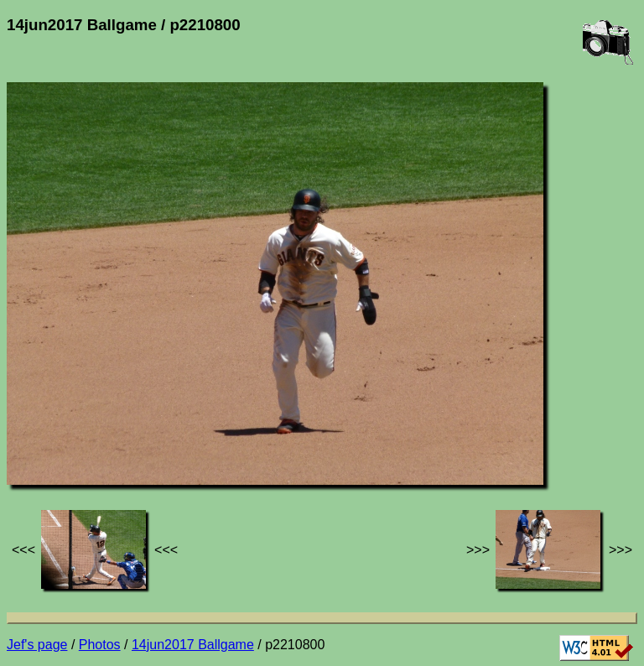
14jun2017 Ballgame (193, 645)
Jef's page (37, 645)
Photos (100, 645)
